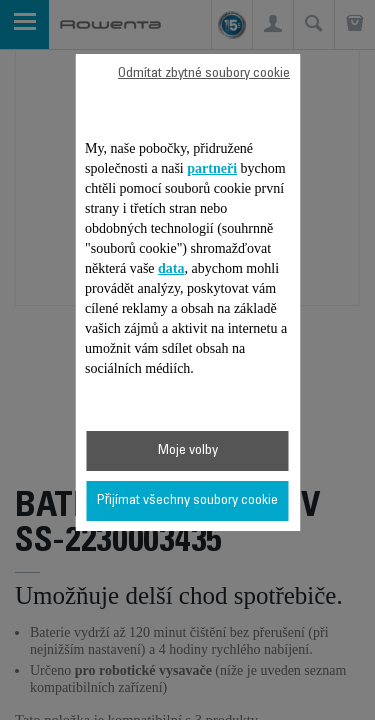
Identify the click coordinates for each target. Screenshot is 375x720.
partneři (212, 168)
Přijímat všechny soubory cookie (188, 501)
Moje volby (188, 451)
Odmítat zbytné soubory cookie (204, 74)
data (171, 268)
